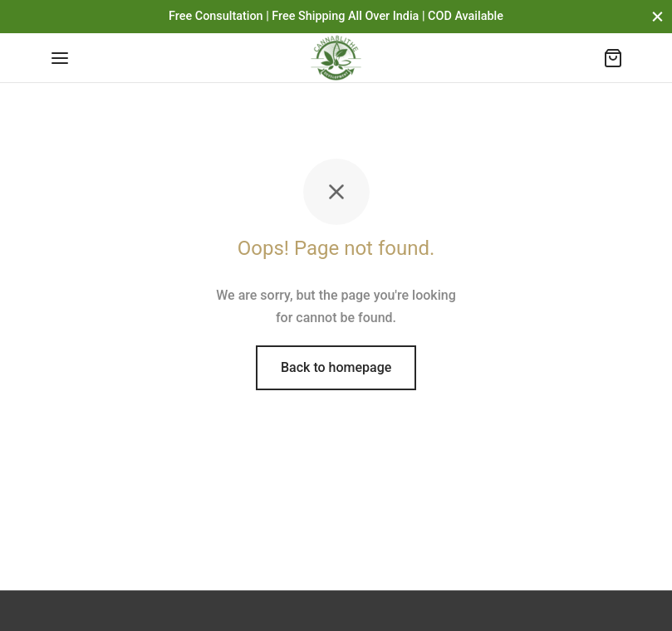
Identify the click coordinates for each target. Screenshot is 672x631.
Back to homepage (336, 367)
